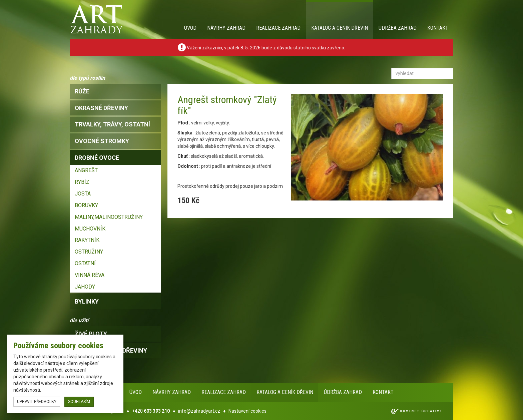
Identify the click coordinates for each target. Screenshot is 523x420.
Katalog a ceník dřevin (340, 28)
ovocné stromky (102, 141)
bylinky (87, 301)
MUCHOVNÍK (90, 229)
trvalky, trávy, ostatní (112, 124)
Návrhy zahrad (226, 28)
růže (82, 91)
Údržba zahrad (398, 28)
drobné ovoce (97, 158)
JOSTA (83, 194)
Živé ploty (91, 334)
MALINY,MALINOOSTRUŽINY (109, 217)
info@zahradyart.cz (199, 411)
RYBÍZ (82, 182)
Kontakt (438, 28)
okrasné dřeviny (101, 108)
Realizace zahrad (278, 28)
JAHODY (85, 287)
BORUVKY (86, 205)
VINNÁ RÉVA (90, 275)
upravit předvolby (37, 402)
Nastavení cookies (247, 411)
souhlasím (79, 402)
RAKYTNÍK (87, 240)
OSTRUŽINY (89, 252)
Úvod (190, 28)
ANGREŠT (86, 170)
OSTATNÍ (85, 263)
